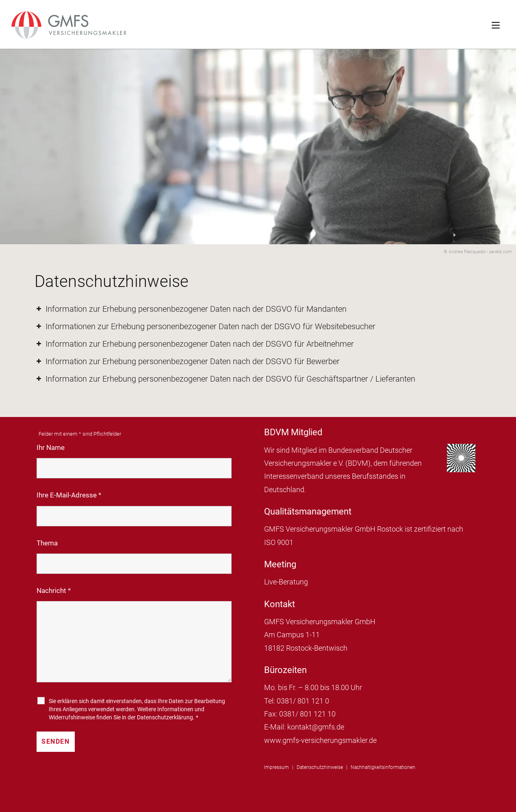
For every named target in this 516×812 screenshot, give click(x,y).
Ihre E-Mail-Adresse (69, 495)
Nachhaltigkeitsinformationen (383, 767)
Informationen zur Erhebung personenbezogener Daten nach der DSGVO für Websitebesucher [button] (205, 326)
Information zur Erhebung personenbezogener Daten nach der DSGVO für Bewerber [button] (187, 361)
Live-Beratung (286, 582)
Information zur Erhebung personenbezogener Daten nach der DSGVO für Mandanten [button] (191, 309)
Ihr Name (51, 447)
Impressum (276, 767)
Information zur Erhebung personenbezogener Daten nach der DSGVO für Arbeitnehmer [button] (194, 344)
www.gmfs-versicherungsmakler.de (320, 740)
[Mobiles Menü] (504, 24)
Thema (47, 543)
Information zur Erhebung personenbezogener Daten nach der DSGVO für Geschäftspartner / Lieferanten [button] (225, 379)
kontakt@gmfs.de (316, 727)
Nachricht (54, 591)
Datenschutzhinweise (320, 767)
